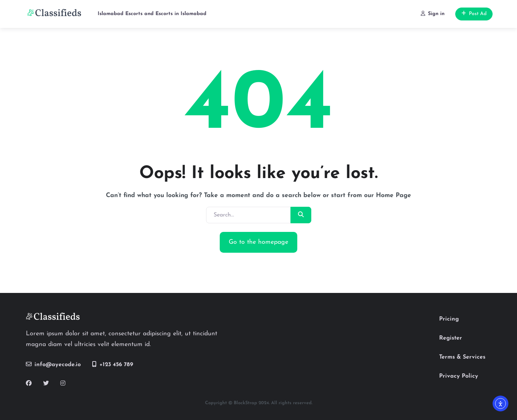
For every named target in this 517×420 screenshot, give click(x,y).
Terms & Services (462, 357)
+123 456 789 (113, 364)
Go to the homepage (258, 242)
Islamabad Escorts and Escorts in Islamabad (152, 14)
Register (451, 338)
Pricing (449, 319)
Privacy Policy (459, 376)
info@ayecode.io (53, 364)
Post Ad (474, 14)
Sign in (433, 14)
